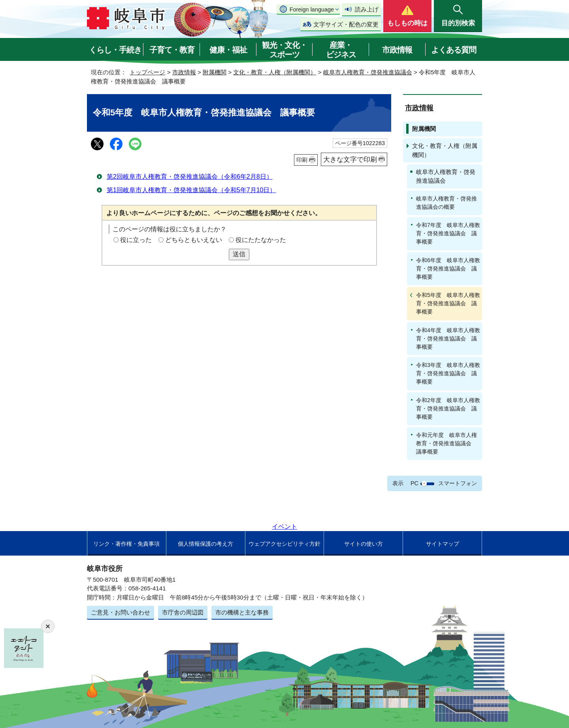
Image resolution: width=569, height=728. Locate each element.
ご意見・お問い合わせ (121, 612)
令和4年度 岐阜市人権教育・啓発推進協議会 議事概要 (448, 338)
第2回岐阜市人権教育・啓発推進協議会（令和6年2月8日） (190, 177)
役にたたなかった (261, 240)
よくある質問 (454, 50)
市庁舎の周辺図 (183, 612)
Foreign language (312, 9)
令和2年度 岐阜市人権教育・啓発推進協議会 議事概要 (448, 408)
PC (415, 483)
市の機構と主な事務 (242, 612)
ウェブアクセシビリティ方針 (284, 544)
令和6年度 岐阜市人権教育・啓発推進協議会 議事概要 (448, 269)
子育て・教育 (172, 50)
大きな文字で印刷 (350, 159)
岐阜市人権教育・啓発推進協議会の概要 (447, 203)
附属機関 (215, 72)
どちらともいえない (194, 240)
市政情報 (397, 50)
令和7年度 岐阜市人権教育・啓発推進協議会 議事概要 (448, 233)
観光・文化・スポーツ (284, 50)
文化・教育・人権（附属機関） (275, 72)
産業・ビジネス (341, 50)
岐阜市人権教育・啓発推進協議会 (368, 72)
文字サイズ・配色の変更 (346, 24)
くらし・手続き (115, 50)
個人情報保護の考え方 (205, 544)
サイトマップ (443, 544)
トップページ (147, 72)
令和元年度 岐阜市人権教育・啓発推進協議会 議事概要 (447, 443)
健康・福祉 (228, 50)
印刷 (302, 160)
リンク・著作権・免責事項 (126, 544)
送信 (239, 254)
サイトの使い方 (364, 544)
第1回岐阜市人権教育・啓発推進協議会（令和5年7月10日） (191, 190)
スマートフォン (458, 483)
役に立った (136, 240)
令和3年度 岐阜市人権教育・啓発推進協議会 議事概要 (448, 373)
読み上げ (367, 9)
